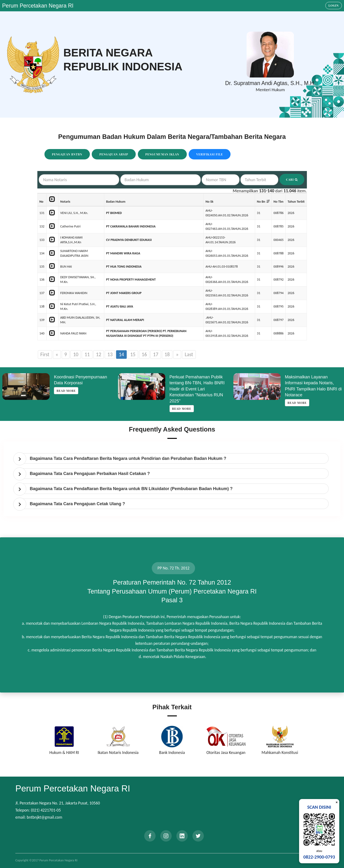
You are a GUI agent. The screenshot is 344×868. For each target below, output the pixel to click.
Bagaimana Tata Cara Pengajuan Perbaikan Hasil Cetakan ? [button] (90, 474)
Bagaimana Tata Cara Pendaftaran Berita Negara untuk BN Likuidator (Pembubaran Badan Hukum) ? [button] (131, 489)
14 (121, 354)
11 (87, 354)
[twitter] (198, 836)
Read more (66, 391)
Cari (292, 180)
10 (76, 354)
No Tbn (279, 202)
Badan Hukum (116, 202)
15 (133, 354)
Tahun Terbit (296, 202)
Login (334, 5)
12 (99, 354)
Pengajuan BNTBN (67, 154)
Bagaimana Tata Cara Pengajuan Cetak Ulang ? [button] (77, 504)
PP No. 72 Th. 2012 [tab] (173, 568)
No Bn (261, 202)
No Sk (209, 202)
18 (167, 354)
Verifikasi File (210, 154)
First (45, 354)
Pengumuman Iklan (162, 154)
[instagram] (166, 836)
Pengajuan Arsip (114, 154)
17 (156, 354)
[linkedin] (182, 836)
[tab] (173, 458)
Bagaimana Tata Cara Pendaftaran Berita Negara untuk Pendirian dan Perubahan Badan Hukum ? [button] (128, 458)
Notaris (65, 202)
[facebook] (150, 836)
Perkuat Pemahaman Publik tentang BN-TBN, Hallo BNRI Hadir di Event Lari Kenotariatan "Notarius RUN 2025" (197, 389)
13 (110, 354)
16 (144, 354)
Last (189, 354)
